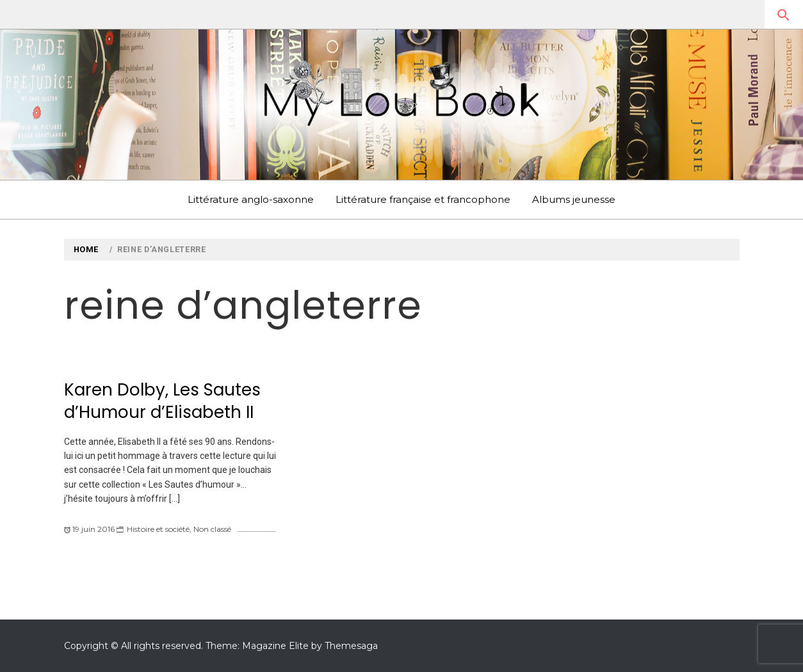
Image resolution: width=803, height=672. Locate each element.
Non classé (212, 529)
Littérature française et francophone (423, 199)
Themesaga (351, 646)
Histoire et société (158, 529)
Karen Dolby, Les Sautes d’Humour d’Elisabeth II (162, 401)
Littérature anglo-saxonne (251, 199)
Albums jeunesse (574, 199)
